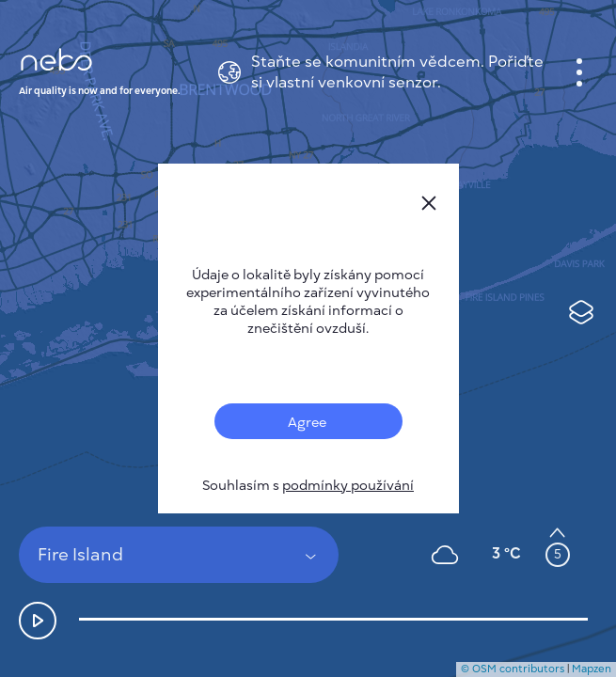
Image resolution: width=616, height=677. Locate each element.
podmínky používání (348, 486)
